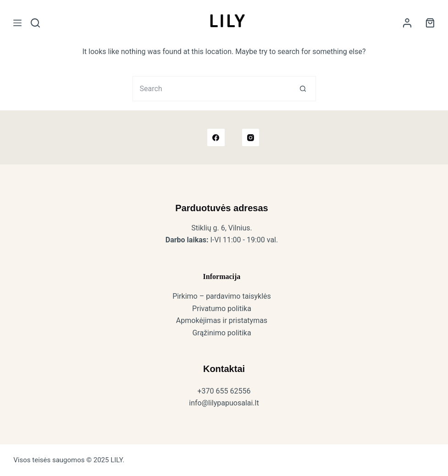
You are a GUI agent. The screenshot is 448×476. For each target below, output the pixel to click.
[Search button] (303, 89)
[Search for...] (212, 89)
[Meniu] (17, 23)
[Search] (35, 23)
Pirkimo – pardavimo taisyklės (222, 296)
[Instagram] (251, 137)
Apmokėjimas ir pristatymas (222, 320)
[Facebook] (216, 137)
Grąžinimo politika (221, 333)
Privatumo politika (222, 309)
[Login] (407, 23)
